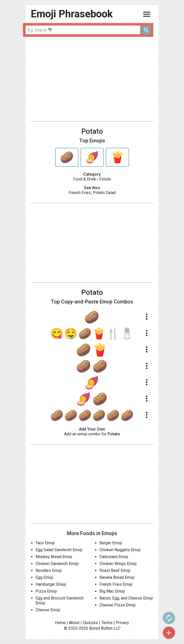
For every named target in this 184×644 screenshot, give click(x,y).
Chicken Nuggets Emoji (120, 550)
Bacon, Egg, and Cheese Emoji (126, 598)
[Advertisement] (92, 79)
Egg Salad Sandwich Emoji (59, 550)
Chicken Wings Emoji (118, 564)
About (74, 623)
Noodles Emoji (49, 570)
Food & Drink (85, 179)
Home (60, 623)
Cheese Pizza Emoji (117, 605)
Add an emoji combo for (92, 434)
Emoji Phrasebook (72, 14)
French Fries (80, 193)
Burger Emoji (111, 543)
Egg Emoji (44, 577)
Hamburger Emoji (51, 584)
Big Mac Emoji (112, 591)
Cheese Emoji (48, 610)
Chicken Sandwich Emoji (57, 564)
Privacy (122, 623)
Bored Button (101, 628)
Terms (107, 623)
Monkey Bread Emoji (54, 557)
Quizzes (90, 623)
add (169, 633)
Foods (105, 179)
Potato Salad (104, 193)
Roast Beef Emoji (115, 570)
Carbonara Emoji (114, 557)
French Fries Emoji (116, 584)
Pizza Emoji (46, 591)
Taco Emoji (45, 543)
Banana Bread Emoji (117, 577)
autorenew (169, 618)
